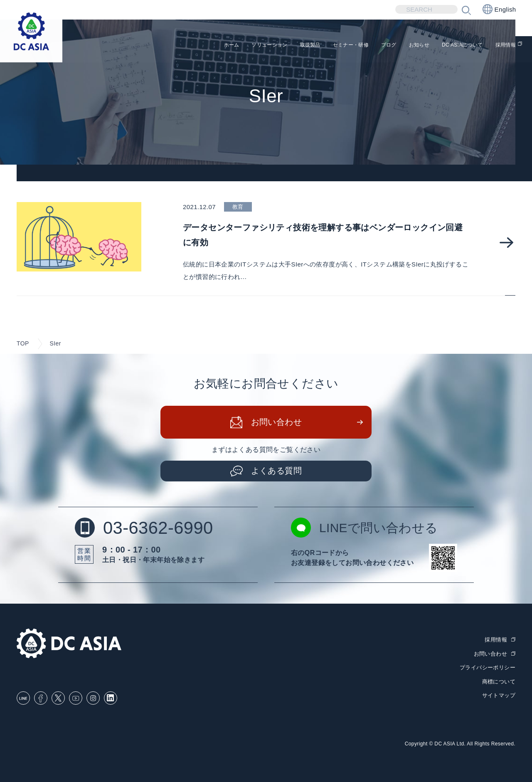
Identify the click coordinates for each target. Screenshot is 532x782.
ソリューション (213, 46)
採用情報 (502, 46)
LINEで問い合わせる (365, 528)
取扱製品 (263, 46)
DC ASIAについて (449, 46)
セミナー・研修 (313, 46)
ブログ (359, 46)
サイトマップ (499, 694)
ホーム (166, 46)
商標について (499, 680)
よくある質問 (276, 471)
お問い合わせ (276, 422)
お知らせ (396, 46)
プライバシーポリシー (488, 667)
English (499, 9)
